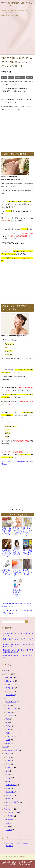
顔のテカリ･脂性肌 (12, 802)
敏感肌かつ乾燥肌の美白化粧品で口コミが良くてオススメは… (7, 531)
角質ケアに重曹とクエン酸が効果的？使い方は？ (27, 553)
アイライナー (10, 691)
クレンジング (10, 695)
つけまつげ (10, 684)
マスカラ (9, 712)
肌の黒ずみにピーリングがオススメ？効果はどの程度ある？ (17, 531)
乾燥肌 (8, 781)
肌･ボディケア (20, 78)
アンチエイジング (12, 813)
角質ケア (29, 78)
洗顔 (7, 823)
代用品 (8, 726)
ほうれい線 (10, 768)
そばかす (9, 761)
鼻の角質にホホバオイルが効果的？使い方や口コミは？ (7, 553)
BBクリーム (10, 678)
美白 (7, 826)
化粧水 (8, 729)
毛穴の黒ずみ (10, 792)
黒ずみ (8, 806)
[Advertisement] (17, 36)
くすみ (8, 757)
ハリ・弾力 (10, 816)
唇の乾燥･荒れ (11, 785)
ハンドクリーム (11, 702)
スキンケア (7, 674)
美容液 (8, 743)
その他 (6, 671)
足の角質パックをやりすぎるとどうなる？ (27, 572)
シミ (7, 771)
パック (8, 705)
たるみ (8, 764)
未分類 (6, 747)
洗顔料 (8, 740)
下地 (7, 719)
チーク (8, 698)
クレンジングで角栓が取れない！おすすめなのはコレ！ (17, 573)
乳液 (7, 723)
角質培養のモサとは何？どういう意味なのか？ (17, 552)
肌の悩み (11, 78)
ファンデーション (12, 709)
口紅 (7, 733)
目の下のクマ (10, 795)
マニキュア (10, 716)
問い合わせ (9, 846)
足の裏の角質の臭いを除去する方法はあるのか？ (17, 593)
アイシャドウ (10, 688)
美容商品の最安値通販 (11, 750)
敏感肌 (4, 78)
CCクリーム (10, 681)
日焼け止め (10, 736)
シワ (7, 774)
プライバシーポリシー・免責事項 (17, 843)
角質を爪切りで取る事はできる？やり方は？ (7, 572)
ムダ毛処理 (10, 819)
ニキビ (8, 778)
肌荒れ (8, 799)
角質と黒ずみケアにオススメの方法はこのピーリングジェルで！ (27, 532)
